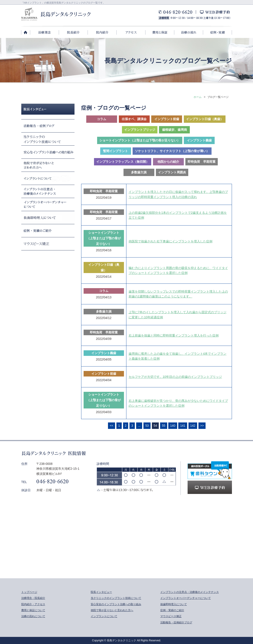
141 (183, 426)
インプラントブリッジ (140, 130)
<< (112, 426)
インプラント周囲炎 (172, 172)
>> (202, 426)
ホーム (198, 97)
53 (147, 426)
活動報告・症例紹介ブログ (176, 622)
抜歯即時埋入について (174, 604)
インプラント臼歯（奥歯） (205, 119)
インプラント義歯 (199, 140)
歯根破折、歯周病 (175, 130)
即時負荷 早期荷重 (202, 162)
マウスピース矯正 (171, 616)
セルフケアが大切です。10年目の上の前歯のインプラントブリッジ (175, 377)
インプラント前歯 (167, 119)
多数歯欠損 (139, 172)
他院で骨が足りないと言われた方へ (112, 610)
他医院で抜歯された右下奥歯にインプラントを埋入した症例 (171, 241)
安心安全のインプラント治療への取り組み (116, 604)
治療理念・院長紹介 (33, 598)
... (139, 426)
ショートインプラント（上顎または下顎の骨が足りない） (140, 140)
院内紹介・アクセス (33, 604)
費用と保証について (33, 610)
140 (173, 426)
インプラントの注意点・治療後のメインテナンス (190, 592)
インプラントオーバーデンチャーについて (186, 598)
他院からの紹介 (168, 162)
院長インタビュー (101, 592)
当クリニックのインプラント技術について (116, 598)
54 (155, 426)
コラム (102, 119)
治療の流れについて (33, 616)
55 (164, 426)
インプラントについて (104, 616)
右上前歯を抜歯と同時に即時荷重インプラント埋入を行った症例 (174, 335)
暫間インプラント (116, 151)
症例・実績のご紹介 (172, 610)
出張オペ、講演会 (134, 119)
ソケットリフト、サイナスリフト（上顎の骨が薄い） (172, 151)
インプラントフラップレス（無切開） (123, 162)
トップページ (29, 592)
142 (193, 426)
